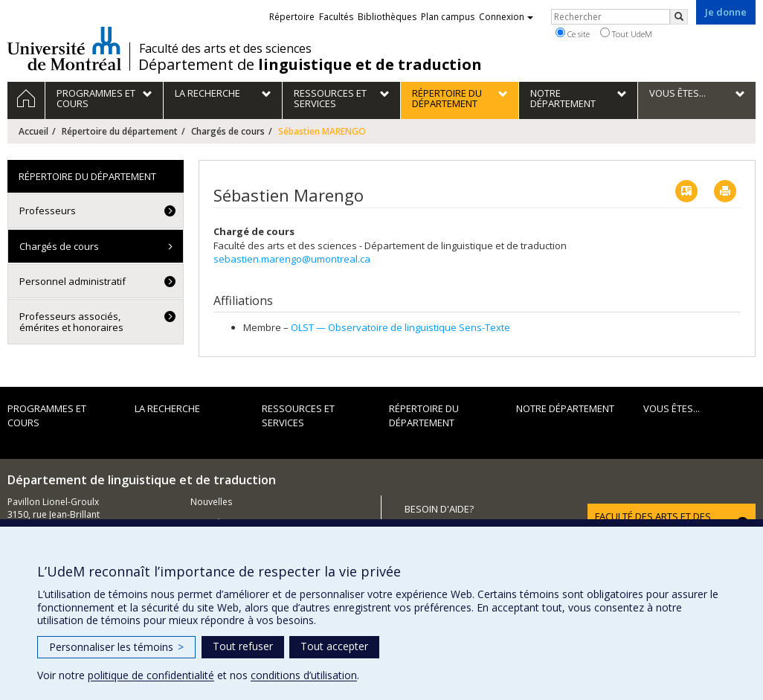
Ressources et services (298, 415)
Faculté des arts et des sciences (225, 48)
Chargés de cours (228, 131)
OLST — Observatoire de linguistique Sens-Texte (400, 327)
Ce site (573, 33)
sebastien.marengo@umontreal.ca (292, 259)
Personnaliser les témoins (116, 647)
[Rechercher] (679, 17)
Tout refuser (243, 646)
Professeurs (48, 211)
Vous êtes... (672, 408)
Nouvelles (211, 502)
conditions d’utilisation (304, 675)
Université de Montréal (64, 48)
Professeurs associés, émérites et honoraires (71, 321)
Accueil (33, 131)
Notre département (565, 408)
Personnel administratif (73, 281)
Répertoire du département (120, 131)
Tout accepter (334, 646)
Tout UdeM (626, 33)
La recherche (167, 408)
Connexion (506, 17)
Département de (310, 65)
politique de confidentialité (151, 675)
